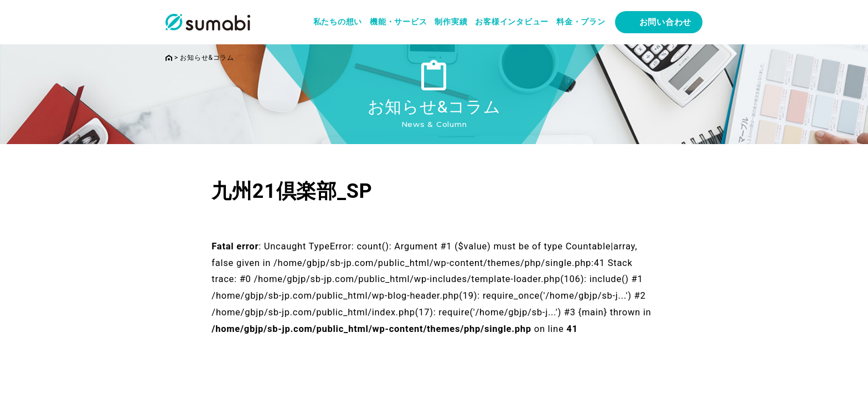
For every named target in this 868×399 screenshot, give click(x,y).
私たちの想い (338, 22)
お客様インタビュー (512, 22)
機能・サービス (398, 22)
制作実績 (451, 22)
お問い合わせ (666, 22)
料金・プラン (581, 22)
